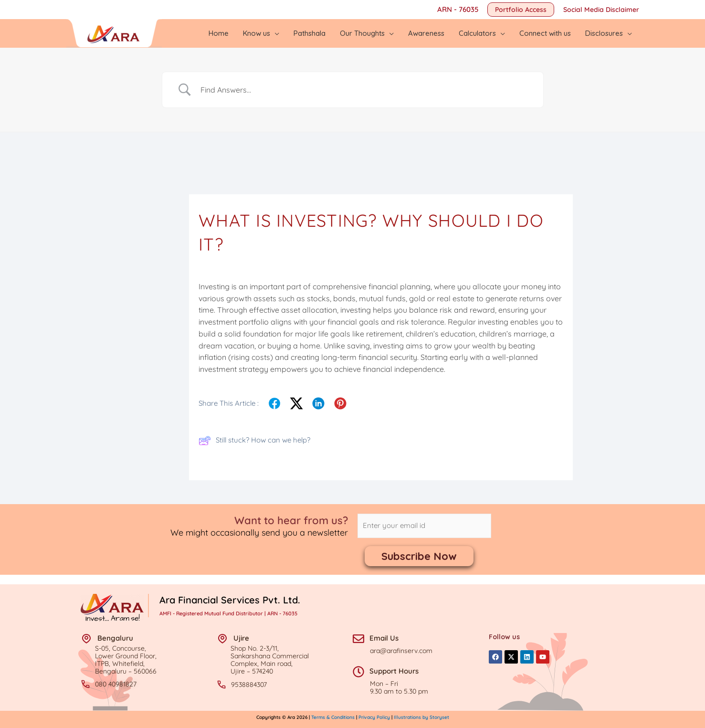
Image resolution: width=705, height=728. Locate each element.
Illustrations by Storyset (421, 717)
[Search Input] (365, 90)
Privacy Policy (374, 717)
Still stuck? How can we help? (254, 441)
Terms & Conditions (334, 717)
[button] (521, 10)
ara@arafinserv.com (401, 651)
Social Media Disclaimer (601, 10)
